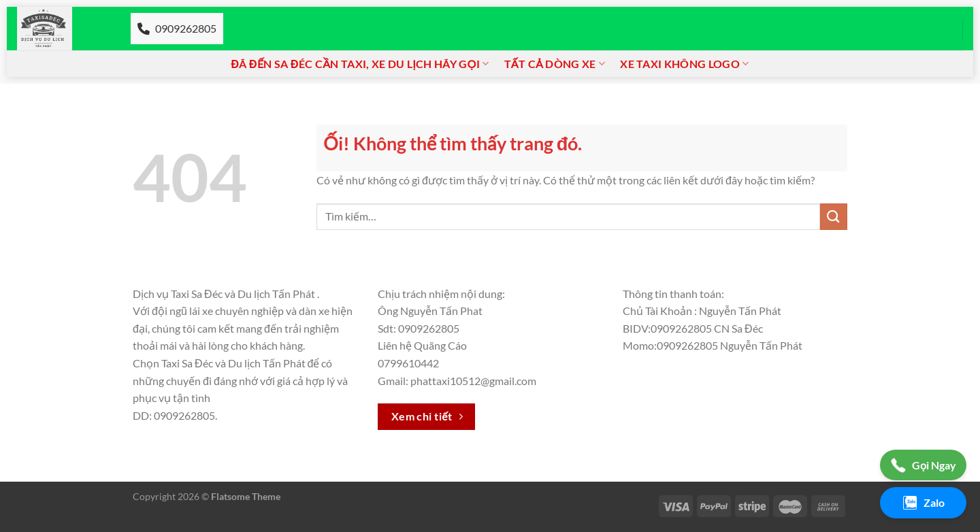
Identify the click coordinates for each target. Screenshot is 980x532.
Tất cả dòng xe (555, 64)
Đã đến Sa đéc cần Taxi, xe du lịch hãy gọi (360, 64)
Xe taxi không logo (684, 64)
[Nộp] (834, 217)
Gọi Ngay (923, 465)
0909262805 (177, 28)
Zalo (923, 503)
